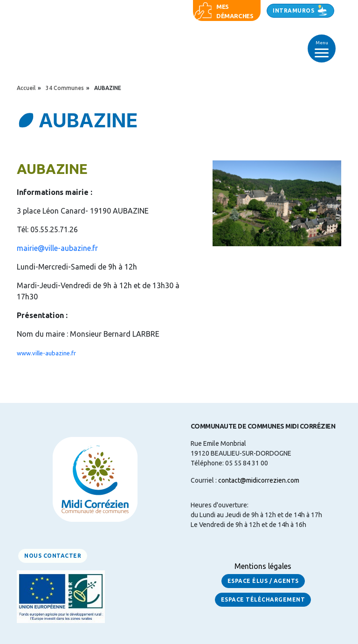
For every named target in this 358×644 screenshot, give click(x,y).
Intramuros (293, 10)
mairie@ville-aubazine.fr (57, 248)
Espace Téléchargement (263, 599)
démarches (235, 16)
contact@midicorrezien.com (259, 480)
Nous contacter (53, 556)
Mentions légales (263, 566)
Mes (223, 7)
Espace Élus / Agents (263, 581)
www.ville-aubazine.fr (46, 353)
